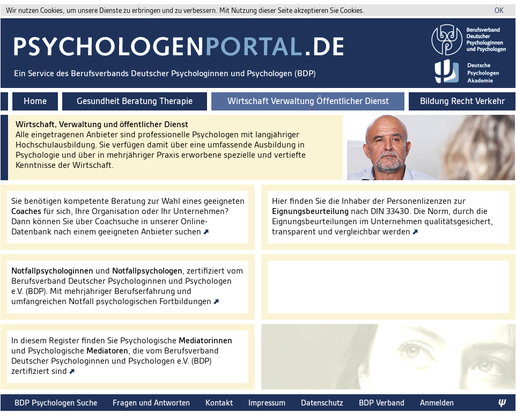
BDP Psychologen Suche (56, 403)
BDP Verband (382, 403)
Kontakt (219, 403)
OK (499, 10)
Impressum (267, 403)
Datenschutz (322, 403)
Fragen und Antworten (151, 403)
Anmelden (437, 403)
